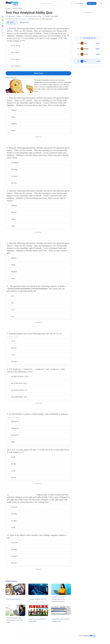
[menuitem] (80, 4)
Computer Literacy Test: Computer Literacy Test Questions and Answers (58, 599)
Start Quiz (38, 73)
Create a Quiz (92, 3)
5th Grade (33, 16)
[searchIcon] (71, 3)
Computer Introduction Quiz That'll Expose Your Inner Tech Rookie (15, 620)
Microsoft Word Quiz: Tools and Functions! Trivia (60, 620)
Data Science (12, 16)
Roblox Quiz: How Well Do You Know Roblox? (37, 620)
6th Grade (39, 16)
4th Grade (28, 16)
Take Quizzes (80, 3)
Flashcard (24, 23)
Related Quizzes (12, 581)
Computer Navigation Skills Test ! (38, 599)
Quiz (10, 23)
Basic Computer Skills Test (14, 599)
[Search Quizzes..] (58, 4)
